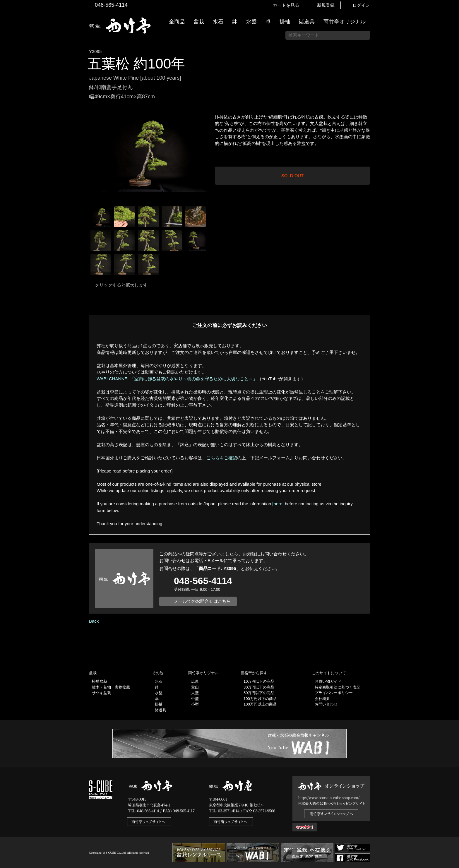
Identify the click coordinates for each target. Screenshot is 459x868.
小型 (195, 704)
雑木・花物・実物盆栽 (111, 687)
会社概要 (322, 699)
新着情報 (452, 103)
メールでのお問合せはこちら (202, 601)
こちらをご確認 (222, 458)
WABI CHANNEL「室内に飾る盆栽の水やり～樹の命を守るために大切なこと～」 (177, 379)
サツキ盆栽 (101, 693)
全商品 (177, 22)
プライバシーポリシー (334, 693)
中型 (195, 699)
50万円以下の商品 (259, 693)
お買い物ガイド (452, 149)
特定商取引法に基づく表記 (338, 687)
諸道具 (307, 22)
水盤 (251, 22)
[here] (278, 504)
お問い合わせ (326, 704)
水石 (218, 22)
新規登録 (326, 5)
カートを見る (286, 5)
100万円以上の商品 (260, 704)
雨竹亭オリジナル (345, 22)
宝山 (195, 687)
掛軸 (285, 22)
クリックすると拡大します (121, 285)
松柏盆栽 (100, 681)
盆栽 (199, 22)
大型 (195, 693)
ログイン (361, 5)
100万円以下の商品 (260, 699)
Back (94, 621)
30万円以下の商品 (259, 687)
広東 (195, 681)
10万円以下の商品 (259, 681)
